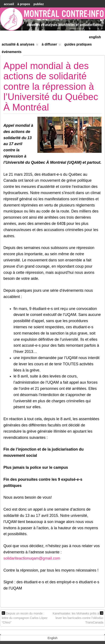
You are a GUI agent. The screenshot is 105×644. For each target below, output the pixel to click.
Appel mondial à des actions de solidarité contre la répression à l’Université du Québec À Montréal (51, 86)
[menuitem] (95, 37)
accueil (9, 4)
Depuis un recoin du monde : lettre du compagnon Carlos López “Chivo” (25, 618)
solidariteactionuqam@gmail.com (32, 558)
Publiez (39, 4)
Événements (12, 52)
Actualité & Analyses (20, 45)
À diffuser (51, 45)
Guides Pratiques (78, 44)
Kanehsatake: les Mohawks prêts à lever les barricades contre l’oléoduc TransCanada (78, 618)
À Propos (24, 4)
